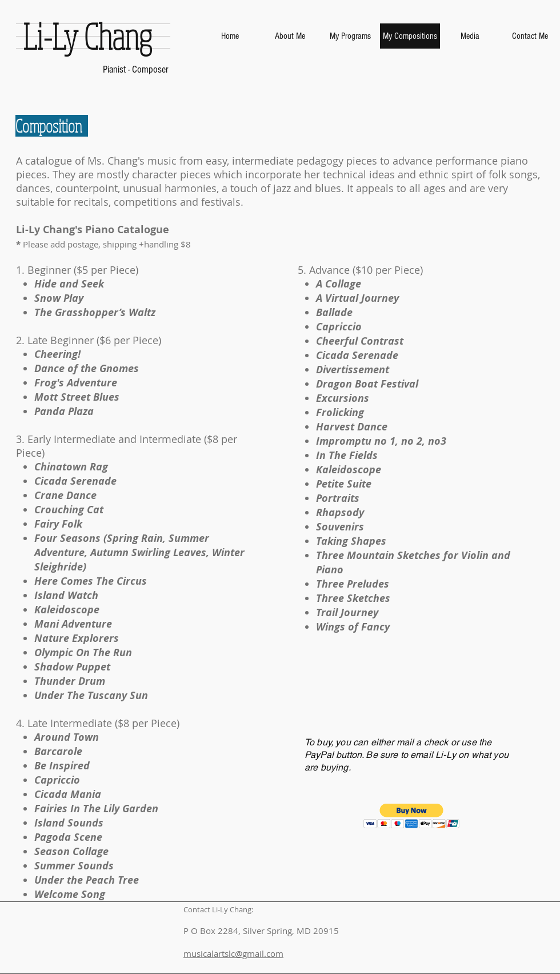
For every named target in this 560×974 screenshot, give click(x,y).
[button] (412, 816)
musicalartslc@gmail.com (233, 953)
